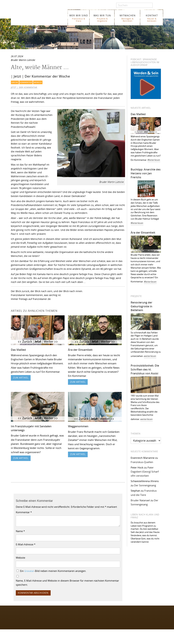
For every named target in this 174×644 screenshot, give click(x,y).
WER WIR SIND (79, 18)
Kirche (15, 82)
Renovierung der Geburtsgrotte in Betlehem (141, 306)
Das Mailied (18, 350)
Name (20, 531)
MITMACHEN (128, 18)
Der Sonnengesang (145, 485)
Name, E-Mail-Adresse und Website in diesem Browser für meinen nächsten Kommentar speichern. (67, 583)
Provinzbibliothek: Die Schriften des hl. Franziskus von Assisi (145, 369)
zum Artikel (21, 378)
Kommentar (26, 82)
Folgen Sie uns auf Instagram (25, 621)
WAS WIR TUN (102, 18)
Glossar (55, 641)
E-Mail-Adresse (26, 544)
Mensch (38, 82)
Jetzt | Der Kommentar (24, 87)
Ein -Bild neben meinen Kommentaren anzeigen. (53, 571)
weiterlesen (150, 356)
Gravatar (29, 571)
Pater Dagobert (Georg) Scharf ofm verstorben (145, 472)
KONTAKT (152, 18)
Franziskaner (38, 16)
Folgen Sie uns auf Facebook (25, 614)
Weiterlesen (154, 160)
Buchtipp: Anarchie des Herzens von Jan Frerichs (146, 173)
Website (20, 558)
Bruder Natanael (140, 500)
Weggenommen (78, 426)
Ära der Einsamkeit (80, 350)
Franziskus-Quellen (142, 462)
